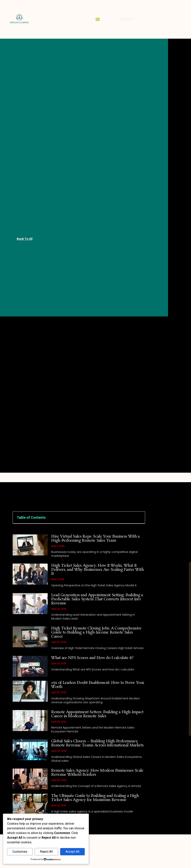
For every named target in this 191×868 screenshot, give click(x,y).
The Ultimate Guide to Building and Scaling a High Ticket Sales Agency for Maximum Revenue (95, 798)
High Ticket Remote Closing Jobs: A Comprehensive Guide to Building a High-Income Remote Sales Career (96, 632)
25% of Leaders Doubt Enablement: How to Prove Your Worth (98, 685)
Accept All (72, 852)
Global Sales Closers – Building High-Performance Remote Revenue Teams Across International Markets (97, 743)
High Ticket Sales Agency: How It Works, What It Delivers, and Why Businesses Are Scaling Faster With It (97, 570)
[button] (98, 19)
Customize (20, 852)
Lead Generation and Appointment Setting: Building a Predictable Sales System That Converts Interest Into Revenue (97, 599)
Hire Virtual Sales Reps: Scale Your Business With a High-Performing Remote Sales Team (95, 538)
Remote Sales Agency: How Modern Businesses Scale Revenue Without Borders (97, 773)
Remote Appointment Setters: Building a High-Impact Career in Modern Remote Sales (97, 714)
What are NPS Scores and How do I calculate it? (92, 658)
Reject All (46, 852)
